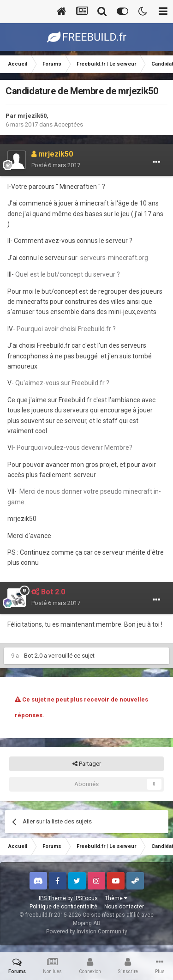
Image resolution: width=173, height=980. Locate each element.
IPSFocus (86, 898)
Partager (87, 764)
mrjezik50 (32, 116)
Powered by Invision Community (87, 932)
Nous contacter (124, 907)
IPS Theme (52, 898)
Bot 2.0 (33, 656)
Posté (56, 165)
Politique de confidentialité (63, 907)
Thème (116, 898)
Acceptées (69, 124)
